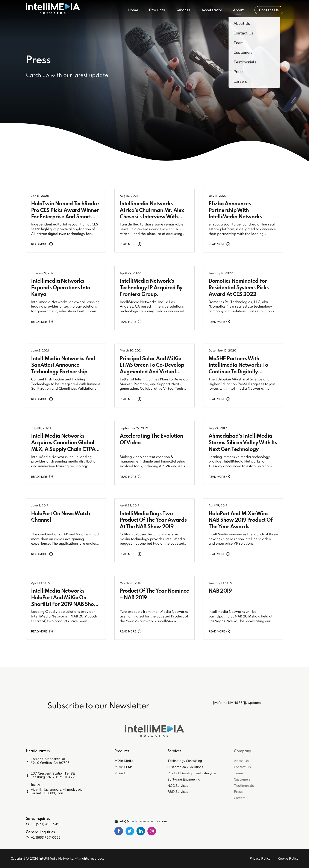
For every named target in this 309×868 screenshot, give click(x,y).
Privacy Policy (260, 859)
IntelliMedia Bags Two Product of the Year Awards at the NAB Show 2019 (153, 520)
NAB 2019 (220, 591)
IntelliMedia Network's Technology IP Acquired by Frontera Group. (151, 288)
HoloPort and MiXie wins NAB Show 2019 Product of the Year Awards (241, 520)
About (238, 9)
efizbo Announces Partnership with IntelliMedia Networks (235, 211)
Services (183, 9)
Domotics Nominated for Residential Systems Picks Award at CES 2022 (239, 288)
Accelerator (212, 9)
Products (157, 9)
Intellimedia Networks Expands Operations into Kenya (61, 288)
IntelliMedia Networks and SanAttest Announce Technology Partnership (63, 366)
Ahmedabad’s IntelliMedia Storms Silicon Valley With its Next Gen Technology (243, 443)
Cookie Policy (288, 859)
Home (133, 9)
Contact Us (269, 9)
